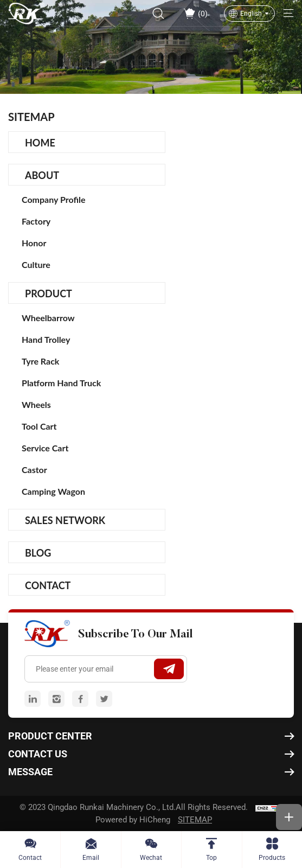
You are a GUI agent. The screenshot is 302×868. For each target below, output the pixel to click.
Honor (34, 243)
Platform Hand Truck (61, 383)
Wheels (36, 404)
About (42, 175)
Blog (38, 553)
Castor (34, 470)
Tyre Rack (40, 361)
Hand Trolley (46, 339)
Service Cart (45, 448)
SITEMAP (195, 820)
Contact (48, 585)
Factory (36, 221)
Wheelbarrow (48, 318)
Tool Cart (39, 426)
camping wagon (53, 491)
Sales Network (65, 520)
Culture (36, 264)
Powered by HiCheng (133, 820)
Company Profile (54, 199)
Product (49, 293)
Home (40, 143)
